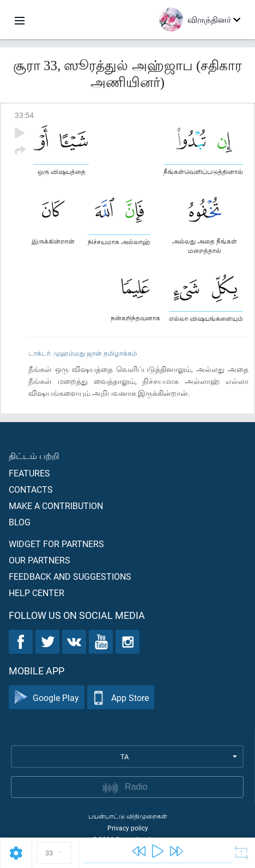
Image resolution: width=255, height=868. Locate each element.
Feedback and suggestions (70, 576)
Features (29, 473)
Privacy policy (128, 828)
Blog (20, 522)
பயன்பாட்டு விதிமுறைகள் (128, 816)
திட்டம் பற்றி (34, 455)
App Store (121, 697)
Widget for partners (56, 544)
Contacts (31, 489)
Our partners (40, 560)
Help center (37, 593)
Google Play (47, 697)
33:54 (24, 115)
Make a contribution (56, 506)
